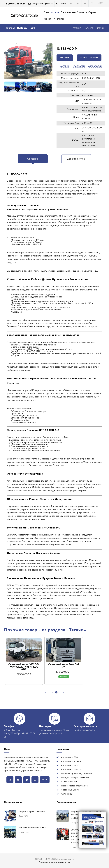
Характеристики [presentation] (76, 159)
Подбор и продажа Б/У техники (77, 774)
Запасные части (69, 782)
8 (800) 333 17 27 (15, 4)
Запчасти (82, 12)
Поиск (63, 4)
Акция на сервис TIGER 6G (32, 811)
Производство (68, 12)
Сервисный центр (70, 790)
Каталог (55, 12)
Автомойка (66, 794)
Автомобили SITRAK (71, 761)
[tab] (33, 159)
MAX (100, 3)
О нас (46, 12)
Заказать (65, 58)
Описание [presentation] (33, 159)
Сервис (92, 12)
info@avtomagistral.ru (42, 4)
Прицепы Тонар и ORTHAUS (75, 778)
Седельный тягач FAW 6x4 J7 (64, 665)
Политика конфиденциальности (55, 862)
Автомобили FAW (70, 757)
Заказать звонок (89, 58)
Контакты (59, 19)
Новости (48, 19)
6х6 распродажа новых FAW (33, 828)
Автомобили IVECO (71, 770)
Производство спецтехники (75, 786)
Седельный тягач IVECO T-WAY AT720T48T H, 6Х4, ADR (24, 667)
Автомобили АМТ (70, 765)
